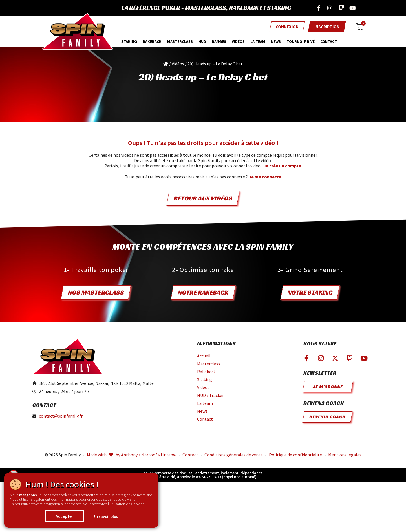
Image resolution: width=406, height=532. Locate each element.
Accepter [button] (64, 516)
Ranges (219, 41)
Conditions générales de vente (234, 455)
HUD (202, 41)
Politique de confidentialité (295, 455)
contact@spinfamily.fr (61, 416)
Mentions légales (345, 455)
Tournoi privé (301, 41)
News (276, 41)
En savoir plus (106, 516)
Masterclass (209, 364)
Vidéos (238, 41)
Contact (329, 41)
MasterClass (180, 41)
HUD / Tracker (210, 395)
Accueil (204, 356)
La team (258, 41)
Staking (129, 41)
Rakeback (152, 41)
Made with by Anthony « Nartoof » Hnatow (132, 455)
